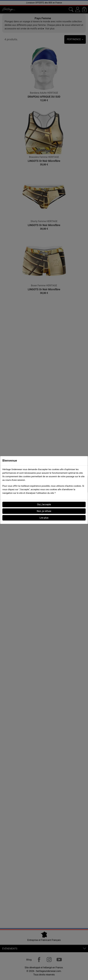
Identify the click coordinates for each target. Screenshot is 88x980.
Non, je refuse (44, 511)
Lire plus (44, 518)
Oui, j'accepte (44, 504)
